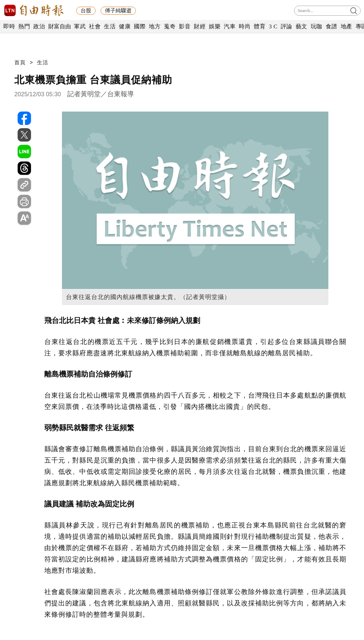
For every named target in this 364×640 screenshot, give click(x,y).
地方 (155, 26)
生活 (110, 26)
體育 (260, 26)
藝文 (302, 26)
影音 (185, 26)
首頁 (20, 62)
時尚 (245, 26)
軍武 (80, 26)
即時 (9, 26)
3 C (273, 26)
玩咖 (317, 26)
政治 (39, 26)
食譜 (332, 26)
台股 (86, 10)
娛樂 (215, 26)
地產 (347, 26)
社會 (95, 26)
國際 (140, 26)
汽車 (230, 26)
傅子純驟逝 (118, 10)
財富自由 (59, 26)
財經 (200, 26)
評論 (287, 26)
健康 (125, 26)
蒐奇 (170, 26)
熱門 (24, 26)
